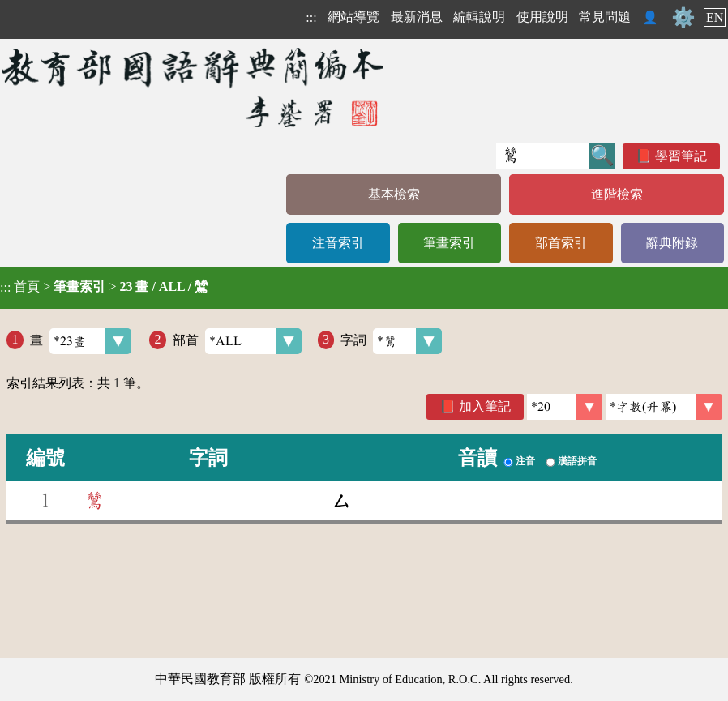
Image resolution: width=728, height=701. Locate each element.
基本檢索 (394, 194)
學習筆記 (681, 156)
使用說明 (542, 17)
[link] (664, 407)
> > (104, 287)
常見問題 (605, 17)
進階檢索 (617, 194)
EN (715, 17)
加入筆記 (485, 406)
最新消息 (417, 17)
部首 (237, 341)
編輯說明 (479, 17)
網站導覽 (353, 17)
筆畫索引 (449, 243)
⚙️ (683, 18)
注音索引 (338, 243)
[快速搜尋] (543, 156)
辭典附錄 (672, 243)
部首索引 (561, 243)
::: (311, 17)
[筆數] (565, 407)
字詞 (391, 341)
